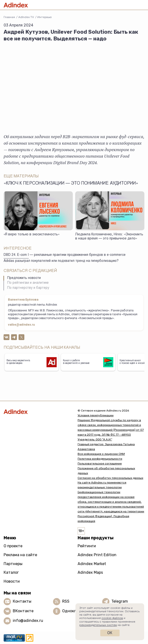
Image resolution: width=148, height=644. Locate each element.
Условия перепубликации (96, 415)
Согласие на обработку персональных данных (110, 478)
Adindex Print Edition (97, 555)
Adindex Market (92, 564)
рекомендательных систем (98, 625)
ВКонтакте (23, 611)
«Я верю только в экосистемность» (32, 235)
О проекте (13, 546)
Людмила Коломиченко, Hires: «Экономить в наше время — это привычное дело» (109, 237)
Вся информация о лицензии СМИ (101, 454)
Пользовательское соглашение (100, 464)
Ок (110, 633)
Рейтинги (87, 546)
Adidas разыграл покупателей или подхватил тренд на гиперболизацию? (61, 261)
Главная (9, 17)
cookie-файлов (112, 618)
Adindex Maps (90, 572)
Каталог (11, 572)
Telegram (120, 601)
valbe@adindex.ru (21, 325)
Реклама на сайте (20, 555)
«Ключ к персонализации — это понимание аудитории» (71, 184)
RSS (66, 601)
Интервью (45, 17)
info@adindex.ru (28, 621)
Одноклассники (77, 611)
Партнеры (13, 564)
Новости (12, 581)
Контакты (22, 601)
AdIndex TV (26, 17)
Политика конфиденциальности (100, 459)
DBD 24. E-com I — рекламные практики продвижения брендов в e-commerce (65, 255)
